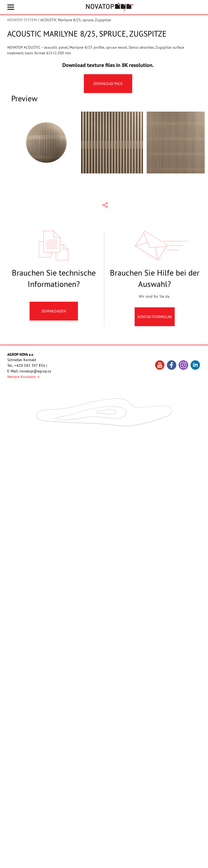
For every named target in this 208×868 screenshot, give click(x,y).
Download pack (108, 84)
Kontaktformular (155, 319)
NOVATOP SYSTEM (22, 20)
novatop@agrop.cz (35, 371)
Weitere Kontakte (23, 377)
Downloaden (54, 314)
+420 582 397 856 (30, 365)
